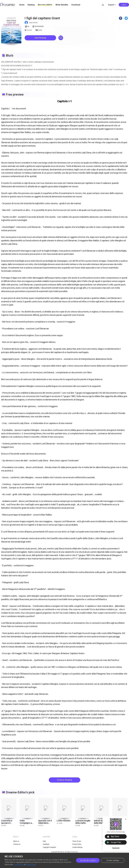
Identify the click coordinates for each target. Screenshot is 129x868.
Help (44, 841)
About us (16, 841)
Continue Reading (64, 780)
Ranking (31, 5)
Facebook (116, 848)
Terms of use (77, 841)
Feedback (46, 844)
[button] (40, 38)
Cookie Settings (77, 847)
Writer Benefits (62, 5)
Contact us (17, 844)
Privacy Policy (31, 864)
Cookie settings (113, 860)
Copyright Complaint (49, 847)
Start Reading (40, 38)
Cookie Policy (19, 864)
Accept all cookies (88, 860)
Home (22, 5)
